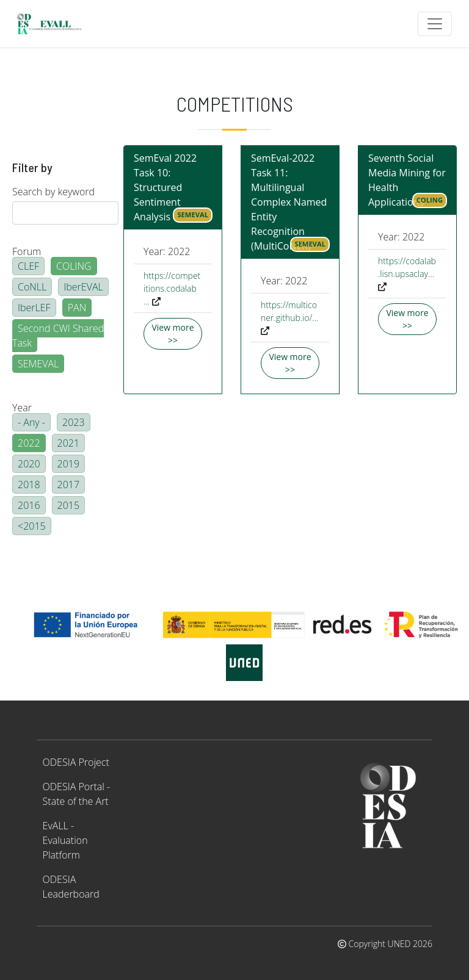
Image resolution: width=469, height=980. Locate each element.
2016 (29, 505)
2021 (69, 443)
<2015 (32, 526)
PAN (77, 308)
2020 (29, 464)
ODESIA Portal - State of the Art (77, 794)
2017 (69, 485)
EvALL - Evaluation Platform (65, 840)
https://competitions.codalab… (172, 288)
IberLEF (34, 308)
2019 (69, 464)
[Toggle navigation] (435, 24)
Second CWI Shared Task (58, 336)
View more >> (173, 334)
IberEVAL (83, 287)
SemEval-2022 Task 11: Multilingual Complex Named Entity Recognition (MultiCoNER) (289, 202)
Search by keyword (53, 192)
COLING (74, 266)
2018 (29, 485)
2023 (74, 422)
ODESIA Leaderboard (71, 887)
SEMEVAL (38, 364)
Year (22, 408)
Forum (27, 251)
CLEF (28, 266)
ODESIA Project (76, 762)
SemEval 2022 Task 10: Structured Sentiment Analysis (165, 187)
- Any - (31, 422)
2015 (69, 505)
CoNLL (32, 287)
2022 (29, 443)
